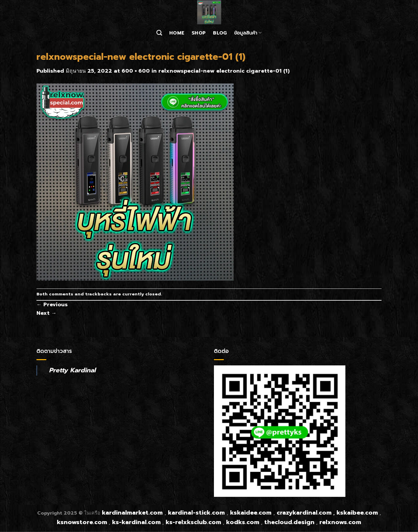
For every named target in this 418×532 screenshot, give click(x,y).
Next (46, 313)
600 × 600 (136, 71)
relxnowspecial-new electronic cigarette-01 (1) (224, 71)
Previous (52, 305)
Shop (199, 33)
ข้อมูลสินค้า (248, 33)
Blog (220, 33)
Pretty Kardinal (72, 370)
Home (177, 33)
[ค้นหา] (159, 33)
